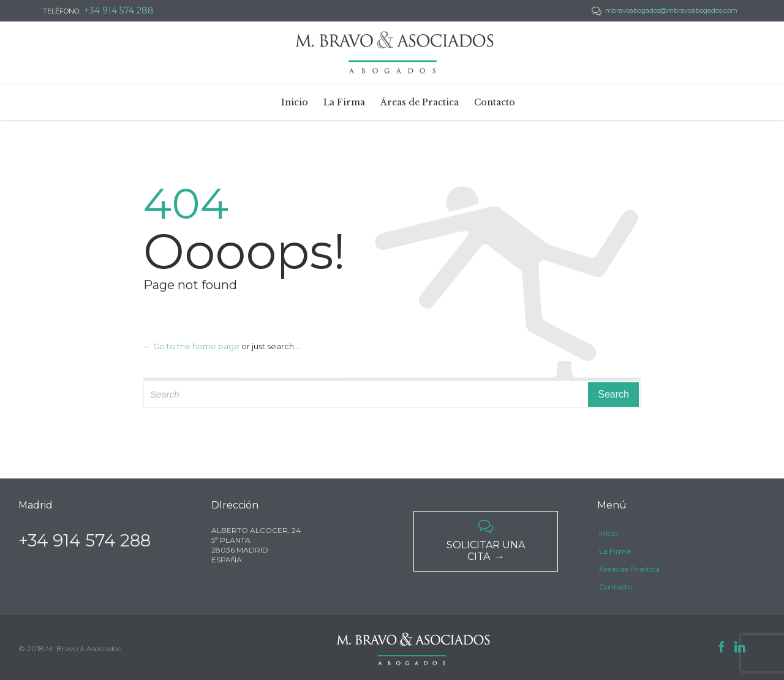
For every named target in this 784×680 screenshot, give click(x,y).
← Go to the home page (191, 346)
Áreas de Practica (629, 569)
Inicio (608, 533)
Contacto (616, 587)
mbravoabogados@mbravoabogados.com (665, 10)
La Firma (615, 551)
